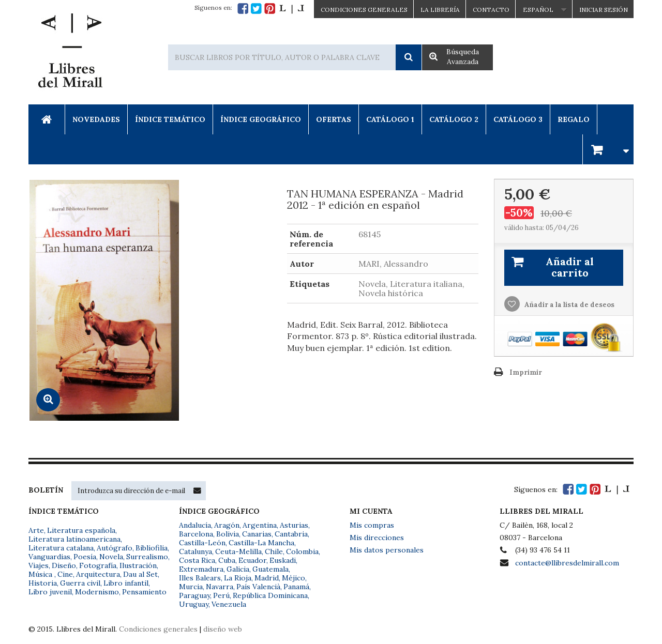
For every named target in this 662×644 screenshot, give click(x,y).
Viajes (39, 565)
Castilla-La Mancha (261, 543)
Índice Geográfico (261, 119)
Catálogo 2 (454, 119)
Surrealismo (147, 557)
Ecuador (252, 560)
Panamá (296, 587)
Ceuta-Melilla (238, 551)
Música (41, 574)
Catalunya (195, 551)
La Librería (440, 10)
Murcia (191, 587)
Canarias (257, 534)
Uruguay (194, 604)
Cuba (227, 560)
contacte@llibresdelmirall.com (567, 563)
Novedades (96, 119)
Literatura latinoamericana (74, 539)
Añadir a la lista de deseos (569, 305)
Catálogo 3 (518, 119)
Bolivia (228, 534)
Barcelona (196, 534)
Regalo (574, 119)
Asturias (294, 525)
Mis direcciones (377, 538)
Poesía (85, 557)
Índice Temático (170, 119)
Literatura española (81, 530)
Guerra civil (80, 583)
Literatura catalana (61, 548)
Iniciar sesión (604, 10)
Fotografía (98, 565)
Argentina (260, 525)
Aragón (227, 525)
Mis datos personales (387, 550)
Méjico (294, 578)
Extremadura (201, 569)
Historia (43, 583)
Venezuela (229, 604)
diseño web (223, 629)
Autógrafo (115, 548)
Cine (65, 574)
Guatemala (270, 569)
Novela (111, 557)
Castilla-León (202, 543)
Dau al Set (140, 574)
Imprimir (526, 372)
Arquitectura (98, 574)
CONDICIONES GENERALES (364, 10)
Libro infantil (126, 583)
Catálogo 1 (390, 119)
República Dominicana (270, 595)
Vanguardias (49, 557)
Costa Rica (197, 560)
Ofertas (334, 119)
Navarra (220, 587)
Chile (274, 551)
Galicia (238, 569)
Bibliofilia (152, 548)
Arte (36, 530)
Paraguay (194, 595)
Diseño (64, 565)
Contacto (491, 10)
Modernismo (97, 592)
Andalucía (195, 525)
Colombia (302, 551)
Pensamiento (144, 592)
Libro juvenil (50, 592)
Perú (221, 595)
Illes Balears (200, 578)
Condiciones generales (158, 629)
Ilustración (138, 565)
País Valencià (258, 587)
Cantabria (291, 534)
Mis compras (372, 525)
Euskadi (283, 560)
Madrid (267, 578)
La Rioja (238, 578)
